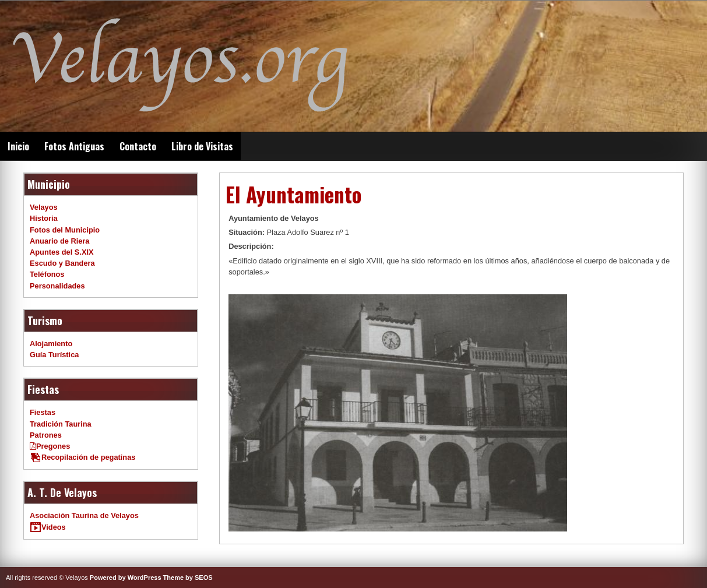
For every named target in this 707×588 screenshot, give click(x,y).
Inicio (18, 146)
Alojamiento (51, 344)
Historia (44, 218)
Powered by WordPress (126, 578)
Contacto (138, 146)
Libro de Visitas (202, 146)
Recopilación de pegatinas (82, 457)
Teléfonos (47, 274)
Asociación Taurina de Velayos (84, 515)
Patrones (46, 435)
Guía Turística (54, 355)
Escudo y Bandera (62, 263)
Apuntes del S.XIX (62, 252)
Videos (48, 527)
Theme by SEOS (188, 578)
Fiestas (43, 412)
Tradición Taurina (61, 424)
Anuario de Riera (59, 241)
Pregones (50, 446)
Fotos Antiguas (74, 146)
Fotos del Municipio (65, 230)
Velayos (44, 207)
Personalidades (57, 286)
